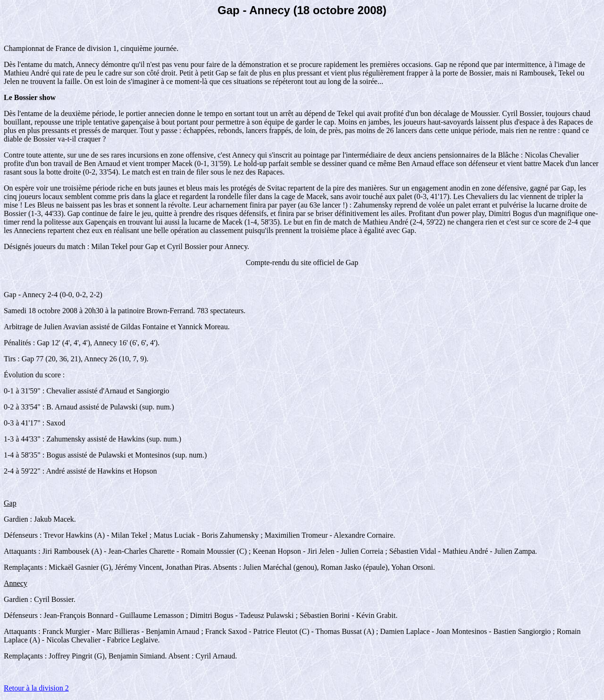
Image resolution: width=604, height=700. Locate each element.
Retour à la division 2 (36, 688)
